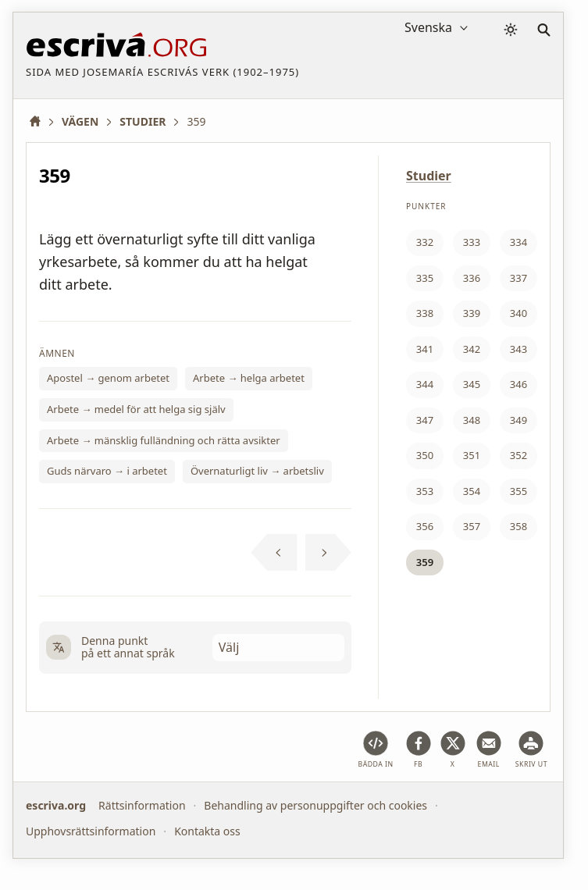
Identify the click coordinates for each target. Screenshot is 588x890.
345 (472, 384)
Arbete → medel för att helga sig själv (136, 409)
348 (472, 420)
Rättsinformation (142, 805)
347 (425, 420)
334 (519, 242)
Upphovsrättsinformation (91, 830)
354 (472, 491)
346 (519, 384)
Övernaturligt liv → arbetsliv (257, 471)
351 (472, 455)
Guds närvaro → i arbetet (107, 471)
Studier (429, 176)
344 (425, 384)
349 (519, 420)
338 (425, 313)
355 (519, 491)
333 (472, 242)
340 (519, 313)
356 (425, 526)
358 (519, 526)
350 (425, 455)
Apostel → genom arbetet (108, 378)
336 (472, 278)
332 (425, 242)
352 (519, 455)
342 (472, 349)
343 (519, 349)
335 (425, 278)
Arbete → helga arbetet (249, 378)
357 (472, 526)
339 (472, 313)
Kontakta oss (207, 830)
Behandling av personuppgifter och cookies (315, 805)
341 (425, 349)
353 (425, 491)
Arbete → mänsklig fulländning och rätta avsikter (164, 440)
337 (519, 278)
